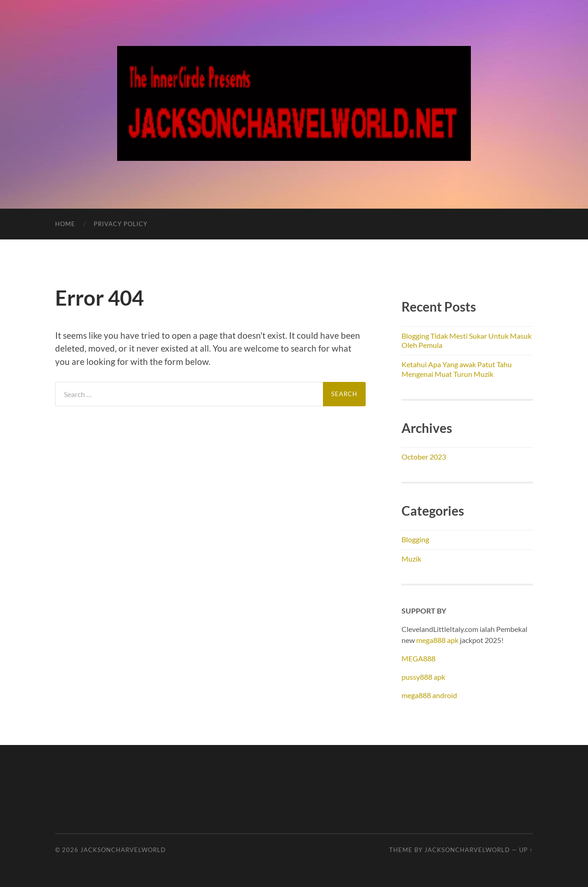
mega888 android (429, 695)
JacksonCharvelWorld (123, 850)
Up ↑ (526, 850)
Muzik (411, 559)
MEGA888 (418, 658)
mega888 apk (437, 640)
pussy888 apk (423, 677)
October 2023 (424, 457)
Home (65, 224)
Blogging (415, 539)
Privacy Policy (121, 224)
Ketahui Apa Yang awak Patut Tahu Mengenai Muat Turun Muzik (457, 369)
